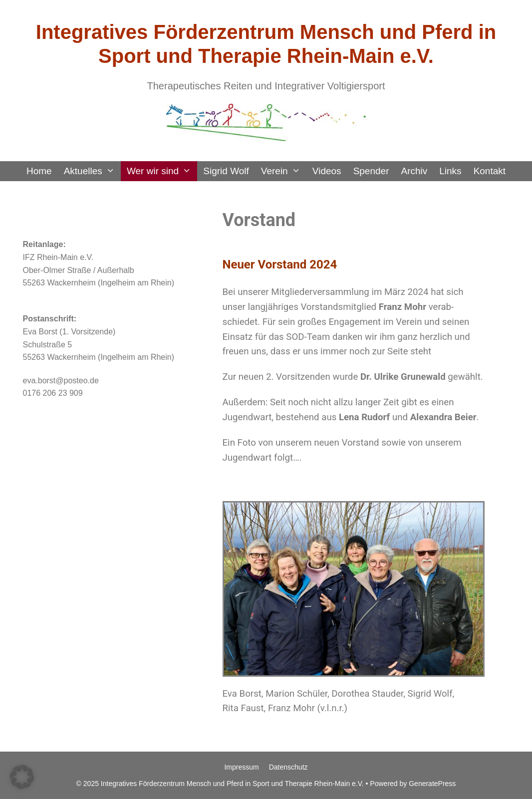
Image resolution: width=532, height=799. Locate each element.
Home (39, 171)
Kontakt (490, 171)
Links (450, 171)
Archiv (414, 171)
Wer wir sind (162, 171)
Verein (284, 171)
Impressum (241, 767)
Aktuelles (92, 171)
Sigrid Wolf (226, 171)
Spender (371, 171)
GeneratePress (432, 784)
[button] (22, 777)
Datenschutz (288, 767)
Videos (327, 171)
